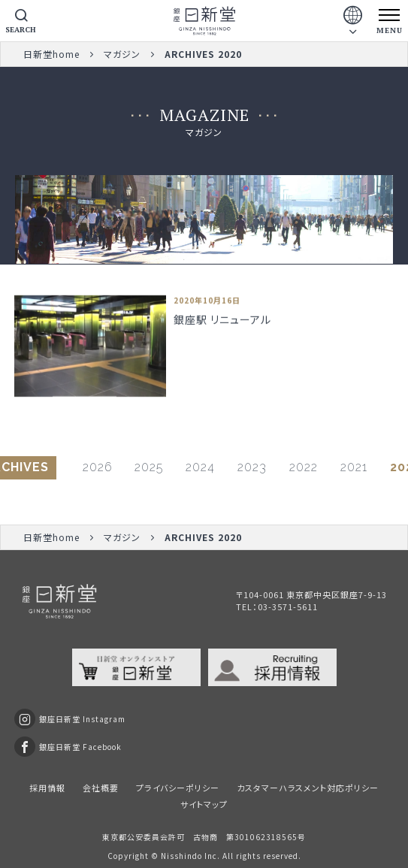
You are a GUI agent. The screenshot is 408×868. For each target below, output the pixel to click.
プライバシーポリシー (178, 788)
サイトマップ (204, 804)
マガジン (122, 54)
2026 (97, 467)
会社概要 (101, 788)
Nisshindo (181, 856)
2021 (354, 467)
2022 (304, 467)
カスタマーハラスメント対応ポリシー (308, 788)
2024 (200, 467)
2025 (149, 467)
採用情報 (47, 788)
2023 (252, 467)
